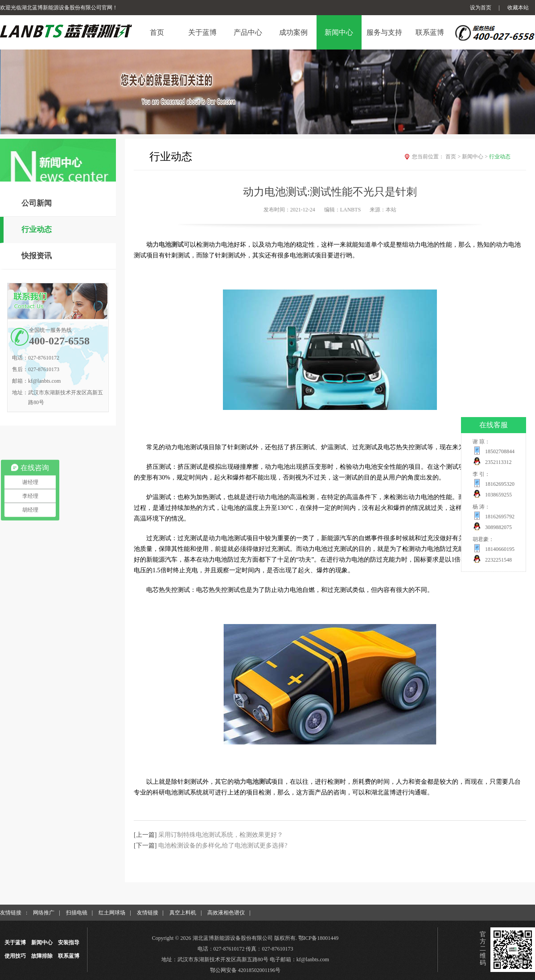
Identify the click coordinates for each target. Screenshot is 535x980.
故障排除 (42, 956)
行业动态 (37, 229)
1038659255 (498, 495)
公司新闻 (37, 203)
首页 (454, 157)
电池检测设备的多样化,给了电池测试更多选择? (223, 846)
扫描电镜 (77, 913)
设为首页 (481, 8)
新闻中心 (475, 157)
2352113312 (498, 462)
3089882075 (498, 527)
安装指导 (69, 943)
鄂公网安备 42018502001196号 (245, 970)
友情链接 (148, 913)
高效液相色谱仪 (226, 913)
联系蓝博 (69, 956)
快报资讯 (37, 256)
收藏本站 (518, 8)
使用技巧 (15, 956)
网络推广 (44, 913)
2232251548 (498, 560)
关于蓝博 (15, 943)
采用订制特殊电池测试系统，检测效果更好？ (221, 835)
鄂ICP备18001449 (319, 938)
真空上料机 (183, 913)
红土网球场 (112, 913)
